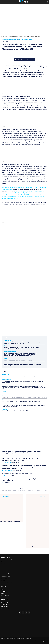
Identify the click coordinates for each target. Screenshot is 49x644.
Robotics (6, 358)
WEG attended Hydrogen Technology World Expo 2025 (15, 411)
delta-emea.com (11, 206)
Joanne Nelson (26, 53)
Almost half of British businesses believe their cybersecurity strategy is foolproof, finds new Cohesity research (22, 343)
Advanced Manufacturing (10, 40)
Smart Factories (27, 40)
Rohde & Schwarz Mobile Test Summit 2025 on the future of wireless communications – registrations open (21, 348)
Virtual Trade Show (9, 346)
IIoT (20, 40)
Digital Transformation (10, 352)
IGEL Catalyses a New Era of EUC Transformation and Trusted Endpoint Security (21, 401)
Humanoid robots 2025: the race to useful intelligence (18, 360)
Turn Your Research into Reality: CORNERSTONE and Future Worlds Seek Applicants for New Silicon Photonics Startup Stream (24, 406)
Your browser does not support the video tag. (24, 266)
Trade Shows (5, 409)
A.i (4, 363)
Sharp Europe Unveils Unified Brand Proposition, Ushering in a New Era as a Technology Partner (23, 365)
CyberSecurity (7, 340)
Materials (4, 404)
